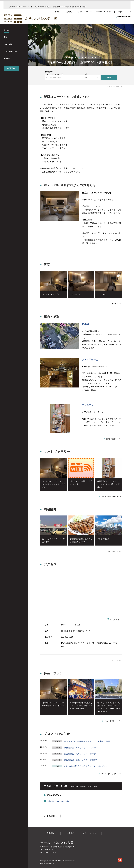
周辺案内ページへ (114, 551)
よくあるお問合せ (50, 816)
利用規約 (50, 833)
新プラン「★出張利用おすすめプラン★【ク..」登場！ (88, 741)
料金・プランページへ (112, 721)
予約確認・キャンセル (104, 12)
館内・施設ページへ (113, 439)
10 (96, 57)
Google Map (113, 620)
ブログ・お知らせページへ (110, 774)
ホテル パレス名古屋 (57, 843)
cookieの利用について (47, 864)
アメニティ (88, 405)
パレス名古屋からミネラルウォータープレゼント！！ (88, 766)
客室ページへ (115, 304)
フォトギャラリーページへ (110, 497)
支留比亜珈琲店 (90, 360)
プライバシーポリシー (91, 833)
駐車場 (86, 324)
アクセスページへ (114, 660)
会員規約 (71, 833)
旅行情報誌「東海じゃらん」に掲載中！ (82, 748)
